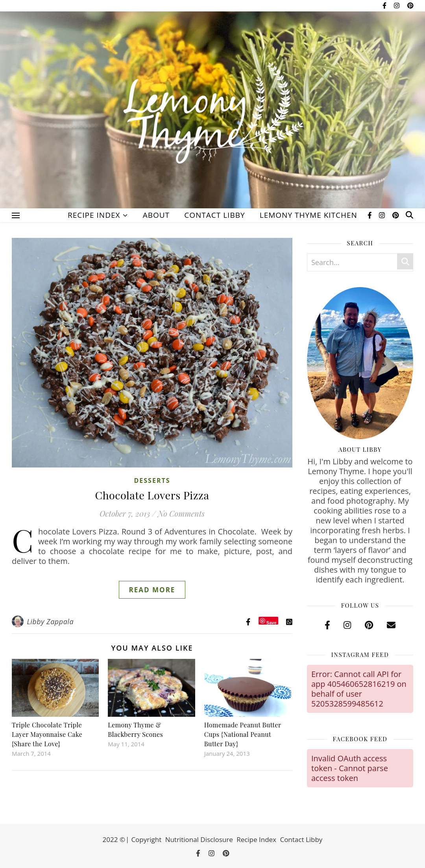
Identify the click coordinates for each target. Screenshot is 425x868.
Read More (152, 590)
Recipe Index (94, 215)
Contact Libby (214, 215)
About (156, 215)
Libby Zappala (50, 621)
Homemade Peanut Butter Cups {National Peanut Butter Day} (243, 734)
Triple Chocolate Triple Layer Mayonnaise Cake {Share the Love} (47, 734)
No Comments (181, 513)
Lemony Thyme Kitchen (309, 215)
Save (272, 622)
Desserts (152, 480)
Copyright (146, 839)
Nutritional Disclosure (199, 839)
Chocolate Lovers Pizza (152, 495)
